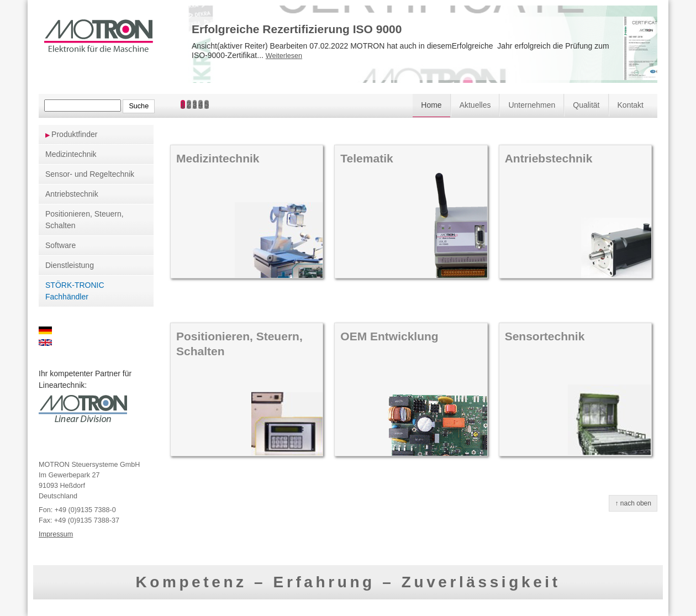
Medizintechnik (71, 154)
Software (60, 245)
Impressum (56, 534)
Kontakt (631, 105)
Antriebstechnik (72, 194)
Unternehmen (532, 105)
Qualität (586, 105)
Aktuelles (475, 105)
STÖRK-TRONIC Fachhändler (75, 291)
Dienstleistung (70, 265)
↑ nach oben (633, 503)
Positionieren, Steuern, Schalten (85, 220)
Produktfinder (74, 134)
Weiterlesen (284, 56)
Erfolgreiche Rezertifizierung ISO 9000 (297, 29)
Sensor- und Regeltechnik (90, 174)
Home (431, 105)
